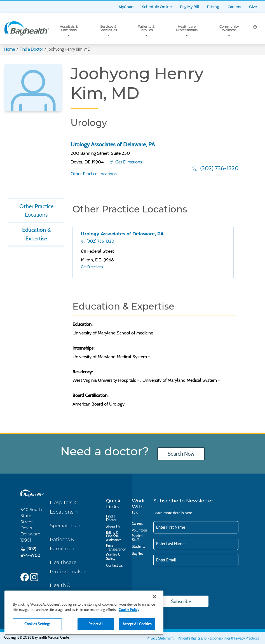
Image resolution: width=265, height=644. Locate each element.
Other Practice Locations (94, 174)
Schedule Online (157, 7)
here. (189, 513)
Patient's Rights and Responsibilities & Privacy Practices (218, 638)
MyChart (126, 7)
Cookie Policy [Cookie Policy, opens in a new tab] (129, 610)
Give (253, 7)
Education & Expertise (36, 234)
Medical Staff (138, 538)
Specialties (63, 525)
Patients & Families (146, 28)
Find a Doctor (31, 49)
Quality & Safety (113, 557)
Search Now (181, 454)
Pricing (213, 7)
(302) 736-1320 (219, 168)
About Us (113, 527)
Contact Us (114, 566)
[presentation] (196, 581)
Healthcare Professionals (187, 28)
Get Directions (128, 162)
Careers (234, 7)
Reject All (96, 624)
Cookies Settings (37, 624)
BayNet (137, 554)
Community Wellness (229, 28)
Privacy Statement (160, 638)
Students (138, 547)
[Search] (255, 29)
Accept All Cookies (137, 624)
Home (10, 49)
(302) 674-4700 (30, 552)
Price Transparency (116, 547)
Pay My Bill (189, 7)
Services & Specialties (108, 28)
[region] (84, 613)
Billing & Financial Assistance (114, 536)
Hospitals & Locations (69, 28)
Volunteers (140, 530)
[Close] (154, 597)
